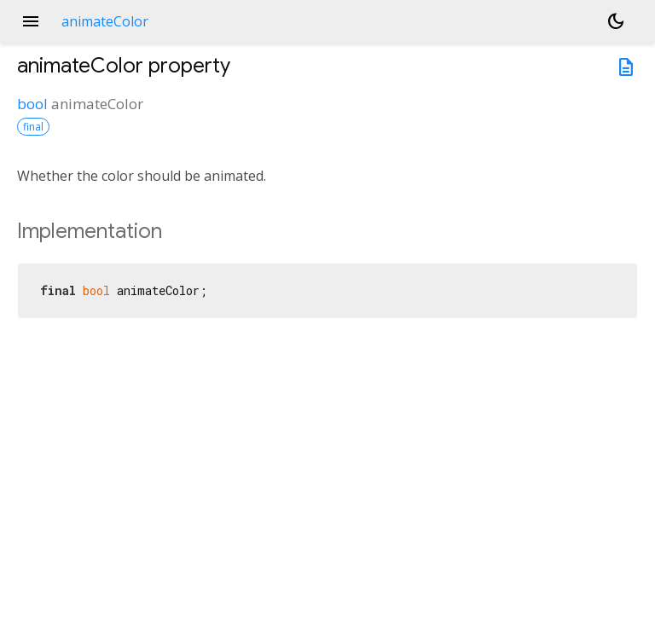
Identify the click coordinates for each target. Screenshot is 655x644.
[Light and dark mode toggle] (616, 21)
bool (32, 104)
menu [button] (31, 21)
